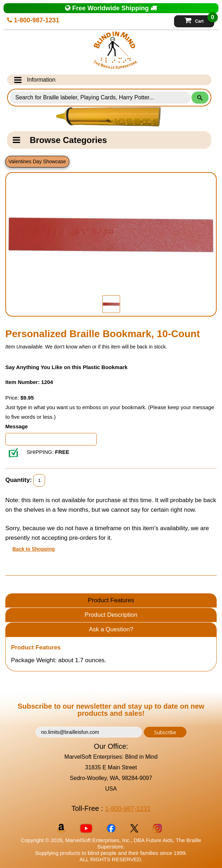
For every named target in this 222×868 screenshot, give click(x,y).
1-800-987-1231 (33, 20)
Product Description (111, 615)
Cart (199, 20)
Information (35, 80)
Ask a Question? (111, 629)
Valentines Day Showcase (37, 161)
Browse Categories (60, 140)
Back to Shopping (34, 549)
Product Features (111, 600)
